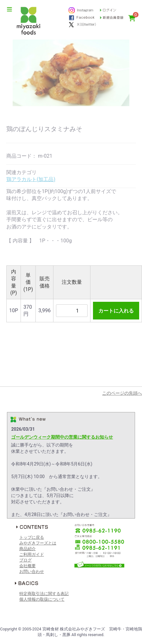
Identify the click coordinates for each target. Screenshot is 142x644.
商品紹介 (28, 549)
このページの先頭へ (122, 393)
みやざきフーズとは (38, 543)
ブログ (25, 560)
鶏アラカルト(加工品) (31, 179)
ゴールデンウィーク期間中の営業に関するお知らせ (62, 437)
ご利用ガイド (32, 554)
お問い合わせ (32, 571)
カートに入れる (116, 311)
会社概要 (28, 566)
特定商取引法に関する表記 (44, 594)
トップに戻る (32, 537)
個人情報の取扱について (42, 599)
